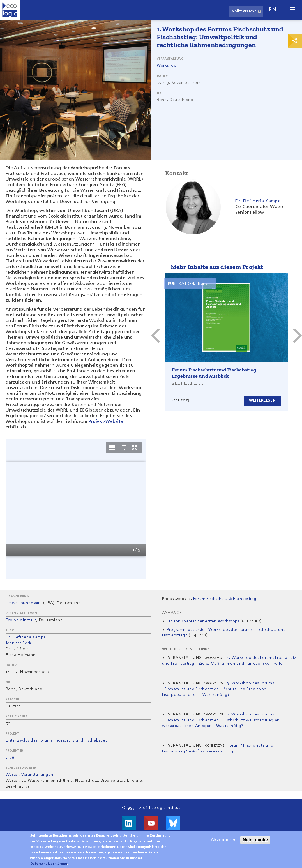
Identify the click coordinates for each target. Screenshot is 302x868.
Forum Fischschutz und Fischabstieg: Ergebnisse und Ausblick (215, 373)
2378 (10, 758)
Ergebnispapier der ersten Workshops (203, 621)
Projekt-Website (106, 422)
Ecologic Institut (21, 620)
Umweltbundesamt (24, 603)
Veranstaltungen (37, 775)
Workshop (167, 66)
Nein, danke (255, 840)
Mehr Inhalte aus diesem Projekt (217, 267)
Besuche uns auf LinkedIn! (129, 823)
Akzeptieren (224, 840)
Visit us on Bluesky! (173, 823)
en (273, 10)
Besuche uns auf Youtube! (151, 823)
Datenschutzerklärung (49, 864)
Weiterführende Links (186, 649)
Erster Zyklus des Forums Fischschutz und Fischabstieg (57, 740)
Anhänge (172, 613)
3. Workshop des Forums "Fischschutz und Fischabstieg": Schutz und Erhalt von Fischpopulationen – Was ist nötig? (218, 689)
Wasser (12, 775)
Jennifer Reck (19, 643)
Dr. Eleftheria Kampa (26, 637)
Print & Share (295, 41)
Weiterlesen (261, 400)
